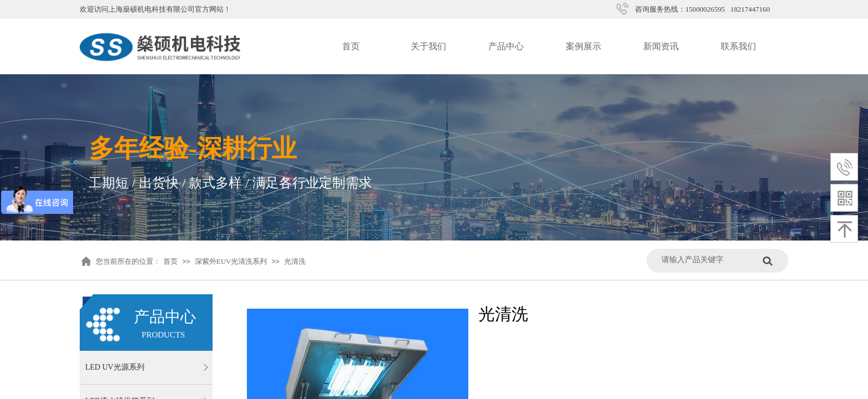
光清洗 (295, 261)
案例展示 (583, 46)
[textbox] (709, 260)
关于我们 (428, 46)
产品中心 (506, 46)
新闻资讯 (661, 46)
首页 (351, 46)
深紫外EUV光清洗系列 (231, 261)
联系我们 (738, 46)
